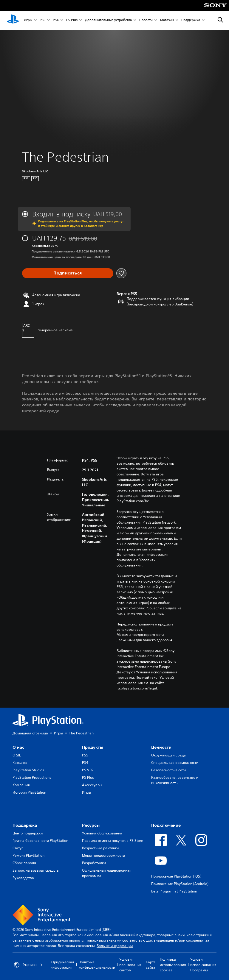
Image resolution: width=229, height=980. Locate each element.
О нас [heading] (18, 747)
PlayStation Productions (32, 777)
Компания (21, 785)
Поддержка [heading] (25, 825)
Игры (28, 20)
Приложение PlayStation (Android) (180, 884)
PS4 (56, 20)
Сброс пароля (24, 863)
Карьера (20, 763)
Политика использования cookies (173, 965)
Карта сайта (151, 965)
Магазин (167, 20)
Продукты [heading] (93, 747)
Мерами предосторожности (140, 635)
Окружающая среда (168, 755)
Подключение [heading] (166, 825)
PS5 (42, 20)
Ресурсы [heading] (91, 825)
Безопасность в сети (168, 770)
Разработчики (94, 863)
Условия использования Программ (203, 965)
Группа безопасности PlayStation (40, 841)
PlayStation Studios (28, 770)
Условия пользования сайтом (130, 965)
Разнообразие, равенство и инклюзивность (175, 780)
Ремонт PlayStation (28, 855)
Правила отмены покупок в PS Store (113, 841)
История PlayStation (29, 792)
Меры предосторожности (103, 855)
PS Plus (72, 20)
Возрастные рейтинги (100, 848)
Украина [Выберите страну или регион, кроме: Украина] (28, 965)
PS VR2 (88, 770)
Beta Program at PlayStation (174, 891)
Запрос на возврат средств (36, 870)
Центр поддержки (28, 833)
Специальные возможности (175, 763)
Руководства (23, 878)
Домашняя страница (30, 733)
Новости (146, 20)
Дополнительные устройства (108, 20)
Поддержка (191, 20)
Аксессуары (92, 785)
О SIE (17, 755)
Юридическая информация (62, 965)
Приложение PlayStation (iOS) (176, 876)
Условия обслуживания (102, 833)
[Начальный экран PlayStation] (13, 20)
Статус (18, 848)
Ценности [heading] (161, 747)
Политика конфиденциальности (97, 965)
